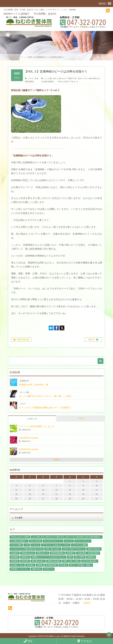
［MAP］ (87, 603)
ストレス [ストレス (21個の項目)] (69, 541)
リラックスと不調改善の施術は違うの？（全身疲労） (45, 407)
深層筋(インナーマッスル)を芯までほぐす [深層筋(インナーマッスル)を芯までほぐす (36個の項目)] (48, 557)
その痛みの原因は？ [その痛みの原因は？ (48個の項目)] (19, 541)
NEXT (92, 339)
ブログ (21, 57)
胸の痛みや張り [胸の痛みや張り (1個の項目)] (38, 561)
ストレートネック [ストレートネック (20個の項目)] (83, 541)
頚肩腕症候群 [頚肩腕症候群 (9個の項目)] (51, 565)
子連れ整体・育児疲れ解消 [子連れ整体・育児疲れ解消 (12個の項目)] (88, 553)
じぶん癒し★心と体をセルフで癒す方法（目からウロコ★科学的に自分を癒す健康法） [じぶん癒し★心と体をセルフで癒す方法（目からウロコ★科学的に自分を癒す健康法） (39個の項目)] (67, 537)
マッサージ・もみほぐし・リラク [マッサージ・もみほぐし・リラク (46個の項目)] (56, 545)
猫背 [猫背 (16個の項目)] (70, 557)
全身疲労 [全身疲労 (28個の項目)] (15, 553)
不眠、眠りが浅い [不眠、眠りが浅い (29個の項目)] (53, 549)
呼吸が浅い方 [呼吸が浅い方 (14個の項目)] (43, 553)
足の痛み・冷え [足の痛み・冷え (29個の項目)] (17, 565)
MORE (56, 459)
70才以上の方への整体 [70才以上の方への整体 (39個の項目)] (20, 537)
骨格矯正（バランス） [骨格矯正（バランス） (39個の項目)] (20, 569)
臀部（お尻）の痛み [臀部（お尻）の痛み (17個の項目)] (71, 561)
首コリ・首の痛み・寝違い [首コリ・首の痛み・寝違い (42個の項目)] (81, 565)
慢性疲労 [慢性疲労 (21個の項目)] (25, 557)
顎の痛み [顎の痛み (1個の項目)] (63, 565)
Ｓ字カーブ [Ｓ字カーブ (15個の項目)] (49, 569)
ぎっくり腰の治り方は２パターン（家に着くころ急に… (47, 396)
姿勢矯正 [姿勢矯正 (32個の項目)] (70, 553)
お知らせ (32, 418)
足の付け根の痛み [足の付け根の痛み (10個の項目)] (90, 561)
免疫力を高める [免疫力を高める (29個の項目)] (94, 549)
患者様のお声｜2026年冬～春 (34, 384)
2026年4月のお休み (29, 449)
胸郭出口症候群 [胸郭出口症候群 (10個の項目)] (54, 561)
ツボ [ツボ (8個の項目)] (27, 545)
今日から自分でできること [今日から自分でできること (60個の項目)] (74, 549)
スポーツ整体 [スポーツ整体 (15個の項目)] (16, 545)
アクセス (85, 641)
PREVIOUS (23, 339)
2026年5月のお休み (29, 437)
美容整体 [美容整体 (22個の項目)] (15, 561)
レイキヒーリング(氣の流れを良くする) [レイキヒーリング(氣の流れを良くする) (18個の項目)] (27, 549)
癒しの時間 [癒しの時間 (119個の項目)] (80, 557)
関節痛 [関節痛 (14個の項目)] (40, 565)
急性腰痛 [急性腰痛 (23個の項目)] (15, 557)
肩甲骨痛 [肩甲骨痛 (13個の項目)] (25, 561)
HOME (12, 57)
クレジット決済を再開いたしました (37, 426)
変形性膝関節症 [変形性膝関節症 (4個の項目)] (57, 553)
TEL (28, 641)
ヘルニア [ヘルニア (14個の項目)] (35, 545)
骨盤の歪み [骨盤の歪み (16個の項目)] (36, 569)
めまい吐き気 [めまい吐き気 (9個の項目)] (36, 541)
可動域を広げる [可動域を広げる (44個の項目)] (28, 553)
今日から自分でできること (68, 81)
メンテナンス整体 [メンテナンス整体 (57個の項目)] (79, 545)
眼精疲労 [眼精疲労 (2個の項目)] (91, 557)
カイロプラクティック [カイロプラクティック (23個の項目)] (53, 541)
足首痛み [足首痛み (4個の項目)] (30, 565)
